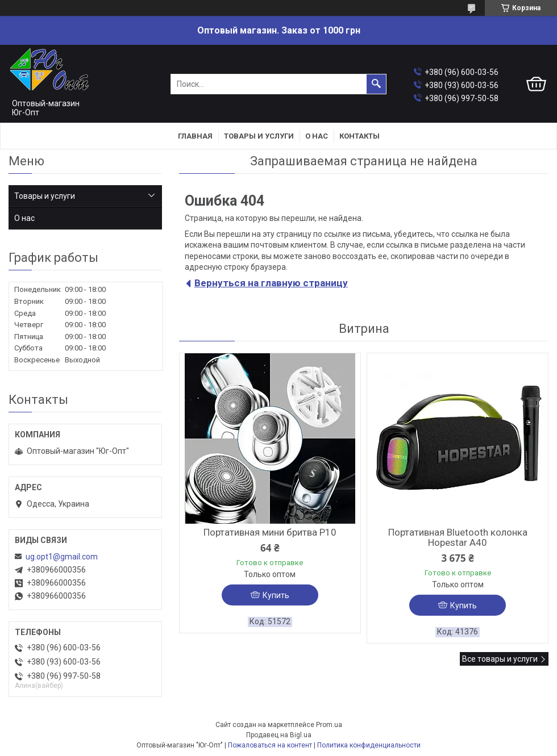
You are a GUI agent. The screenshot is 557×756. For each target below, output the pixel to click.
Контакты (359, 136)
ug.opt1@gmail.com (62, 557)
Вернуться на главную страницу (271, 283)
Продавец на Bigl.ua (279, 735)
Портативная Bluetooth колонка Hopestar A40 (458, 537)
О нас (317, 136)
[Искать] (376, 84)
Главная (195, 136)
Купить (276, 595)
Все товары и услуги (500, 659)
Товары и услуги (259, 136)
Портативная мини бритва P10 (270, 532)
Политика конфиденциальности (369, 745)
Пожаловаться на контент (270, 745)
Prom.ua (329, 725)
